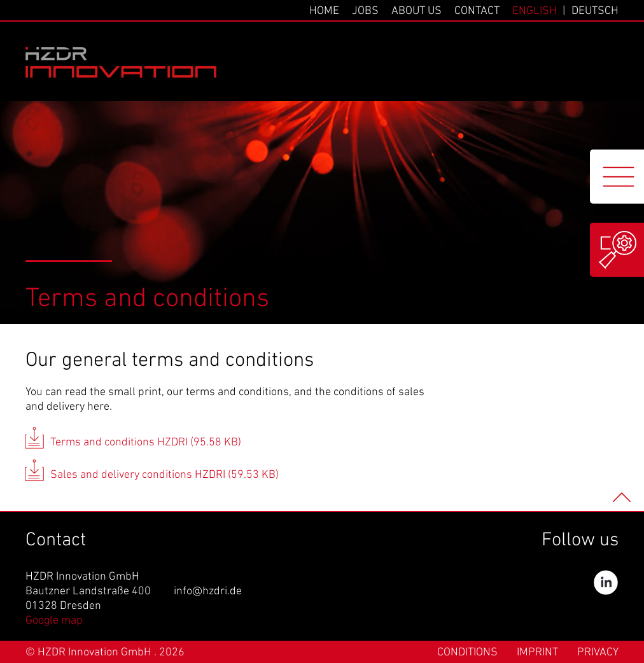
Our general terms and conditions (170, 361)
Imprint (537, 653)
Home (324, 11)
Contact (477, 11)
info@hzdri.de (208, 591)
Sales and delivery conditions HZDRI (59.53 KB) (164, 475)
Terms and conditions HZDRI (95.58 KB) (146, 443)
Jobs (365, 11)
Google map (54, 621)
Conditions (467, 653)
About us (416, 11)
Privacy (598, 653)
